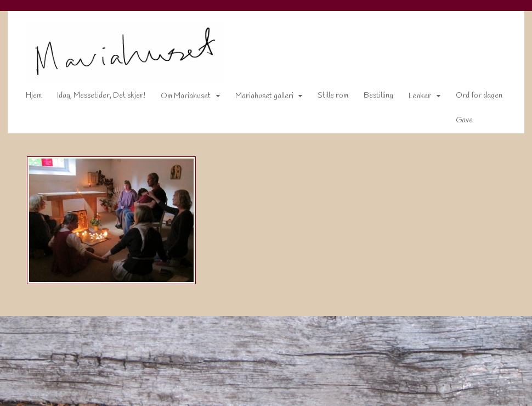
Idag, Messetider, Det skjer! (94, 98)
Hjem (26, 98)
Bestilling (371, 98)
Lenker (412, 98)
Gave (457, 123)
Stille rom (325, 98)
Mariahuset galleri (257, 98)
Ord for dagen (471, 98)
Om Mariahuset (178, 98)
